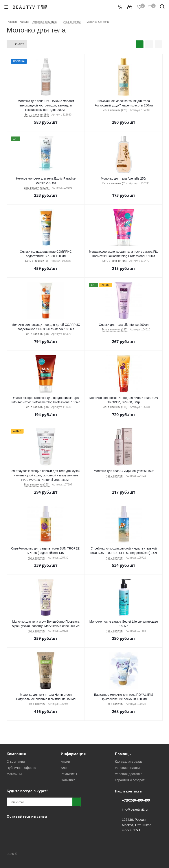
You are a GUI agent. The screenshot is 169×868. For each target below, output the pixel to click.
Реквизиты (69, 774)
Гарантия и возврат (130, 780)
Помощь (123, 754)
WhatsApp (44, 827)
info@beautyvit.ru (135, 809)
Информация (73, 754)
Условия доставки (129, 774)
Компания (16, 754)
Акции (65, 761)
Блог (64, 768)
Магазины (14, 774)
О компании (16, 761)
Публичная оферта (21, 768)
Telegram (22, 827)
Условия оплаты (127, 768)
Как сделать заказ (129, 761)
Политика (68, 780)
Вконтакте (11, 827)
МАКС (33, 827)
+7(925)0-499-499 (136, 800)
